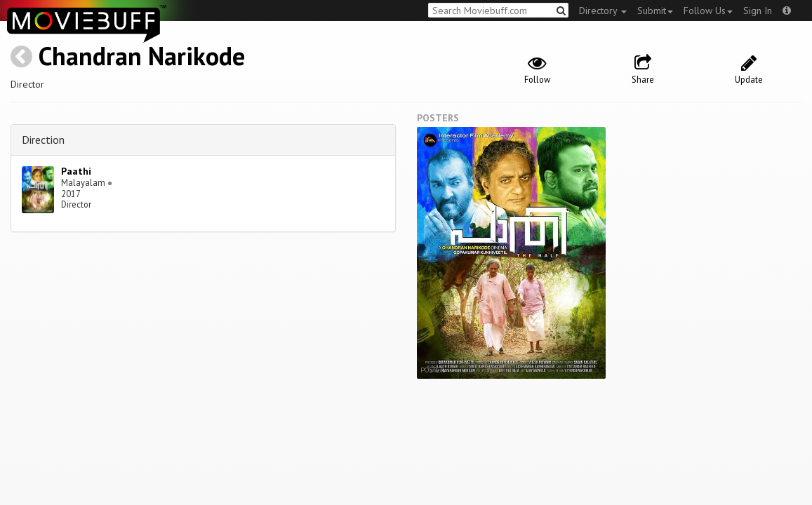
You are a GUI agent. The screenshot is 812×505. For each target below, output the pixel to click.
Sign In (758, 11)
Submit (655, 11)
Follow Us (708, 11)
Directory (603, 11)
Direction (43, 140)
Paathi (76, 171)
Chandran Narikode (142, 56)
